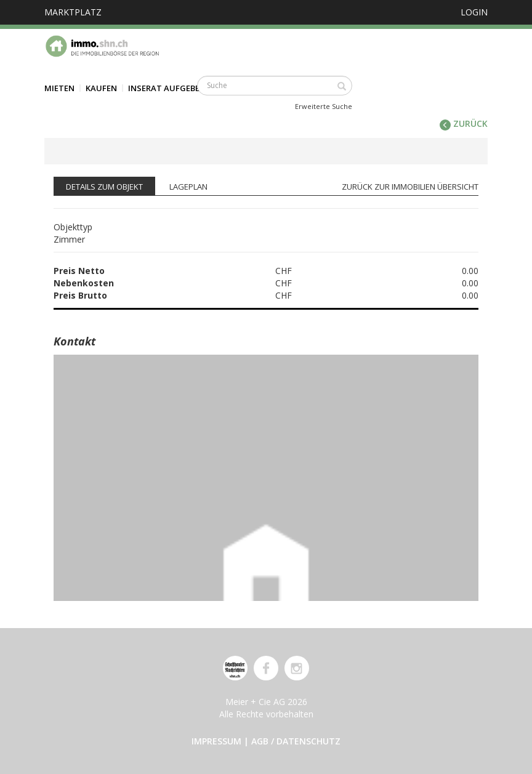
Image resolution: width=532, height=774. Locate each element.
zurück (464, 123)
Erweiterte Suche (324, 106)
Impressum (216, 741)
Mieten (59, 88)
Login (474, 12)
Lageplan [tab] (188, 187)
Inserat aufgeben (167, 88)
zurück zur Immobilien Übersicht (410, 187)
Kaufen (101, 88)
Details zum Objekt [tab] (104, 187)
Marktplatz (73, 12)
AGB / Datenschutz (296, 741)
